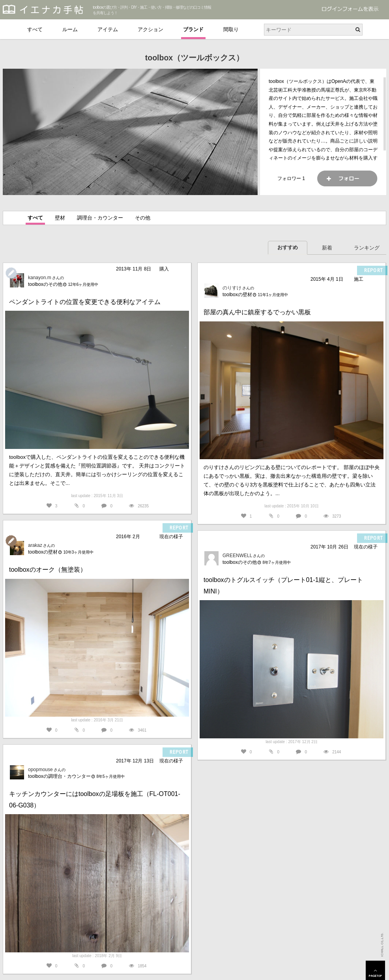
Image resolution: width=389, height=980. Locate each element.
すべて (35, 29)
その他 (143, 218)
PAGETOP (375, 970)
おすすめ (288, 247)
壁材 (60, 218)
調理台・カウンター (100, 218)
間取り (231, 29)
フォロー (347, 178)
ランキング (367, 248)
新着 (327, 248)
